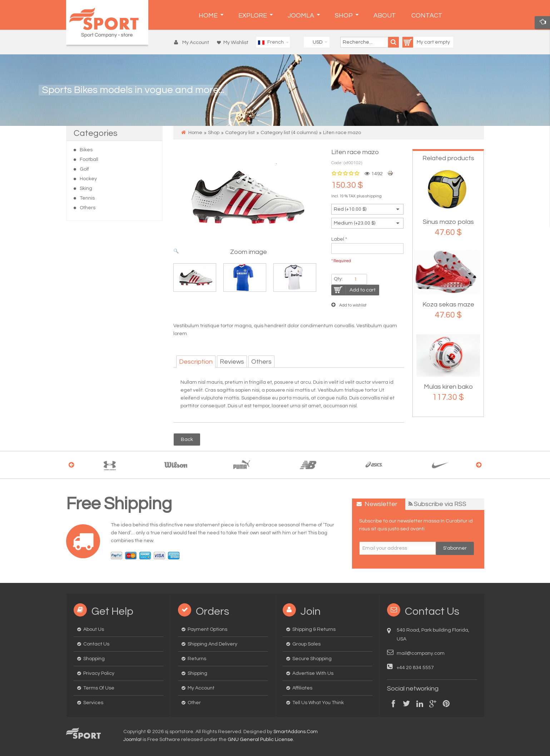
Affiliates (302, 688)
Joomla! (132, 740)
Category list (240, 133)
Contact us (96, 644)
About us (94, 629)
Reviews (232, 362)
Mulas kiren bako (448, 387)
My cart (419, 42)
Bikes (86, 150)
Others (88, 208)
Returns (197, 659)
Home (195, 133)
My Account (201, 688)
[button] (193, 43)
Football (89, 159)
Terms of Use (99, 688)
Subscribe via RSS (440, 504)
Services (93, 703)
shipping (373, 196)
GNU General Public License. (261, 740)
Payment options (207, 629)
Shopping (94, 659)
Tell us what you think (318, 703)
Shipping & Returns (314, 629)
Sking (86, 188)
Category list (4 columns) (289, 133)
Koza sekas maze (448, 305)
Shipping (197, 673)
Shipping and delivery (212, 644)
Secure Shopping (312, 659)
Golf (84, 169)
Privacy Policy (99, 673)
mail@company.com (421, 653)
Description (196, 362)
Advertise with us (313, 673)
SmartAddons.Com (296, 732)
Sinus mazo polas (448, 222)
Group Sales (306, 644)
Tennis (87, 198)
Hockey (88, 179)
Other (194, 703)
